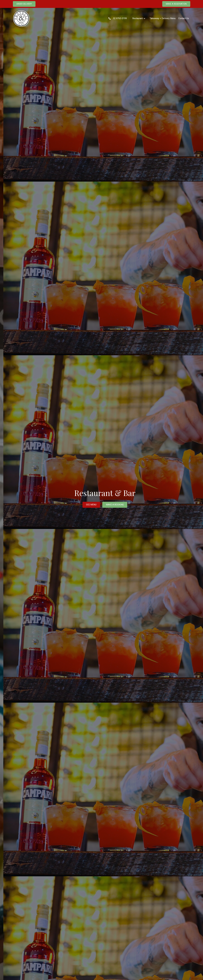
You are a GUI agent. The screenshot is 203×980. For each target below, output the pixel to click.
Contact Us (184, 18)
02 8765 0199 (120, 18)
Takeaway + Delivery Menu (163, 18)
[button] (139, 18)
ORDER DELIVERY (24, 4)
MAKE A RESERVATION (176, 4)
